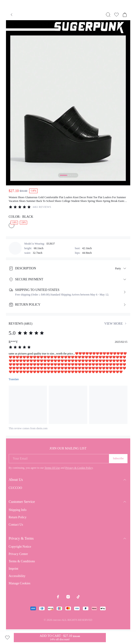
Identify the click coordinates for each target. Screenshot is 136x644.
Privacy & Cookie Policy (79, 468)
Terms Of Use (52, 468)
